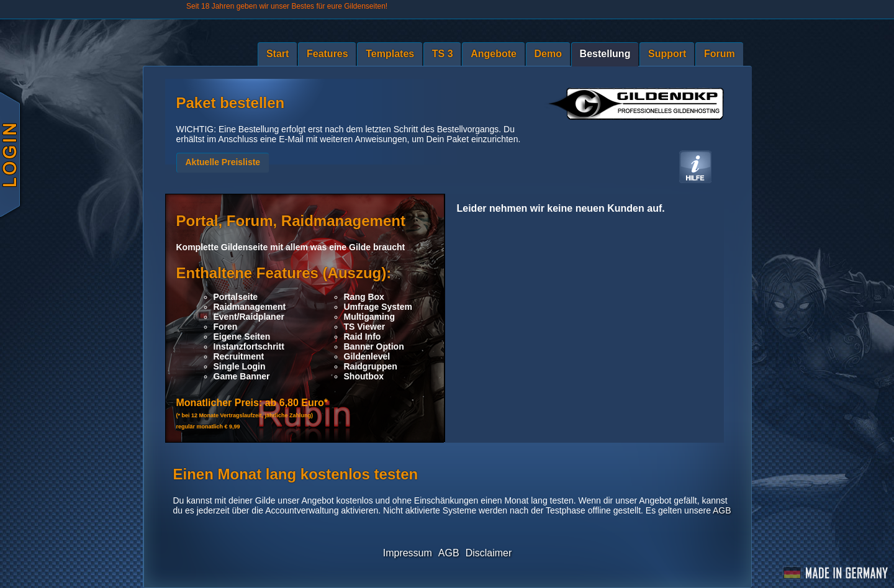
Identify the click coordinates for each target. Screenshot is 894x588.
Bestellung (605, 54)
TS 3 (443, 54)
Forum (720, 54)
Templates (390, 54)
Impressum (408, 553)
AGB (722, 510)
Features (327, 54)
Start (278, 54)
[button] (223, 163)
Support (667, 54)
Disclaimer (489, 553)
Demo (548, 54)
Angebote (494, 54)
